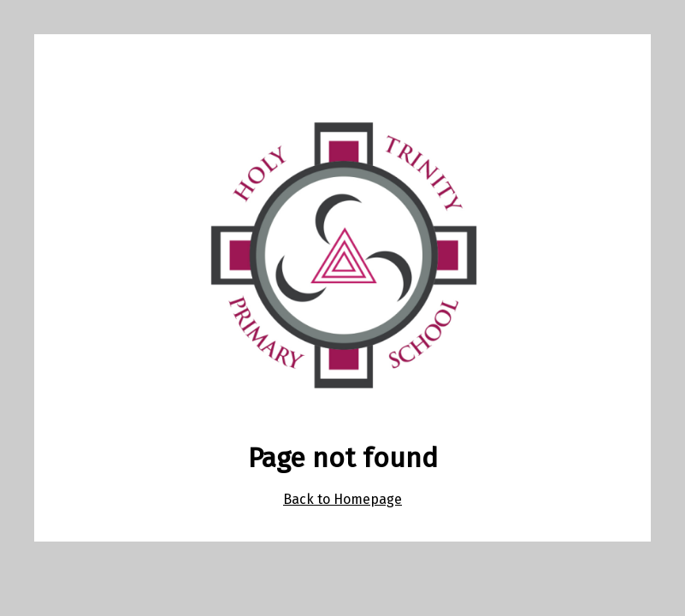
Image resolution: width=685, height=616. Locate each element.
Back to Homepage (342, 499)
